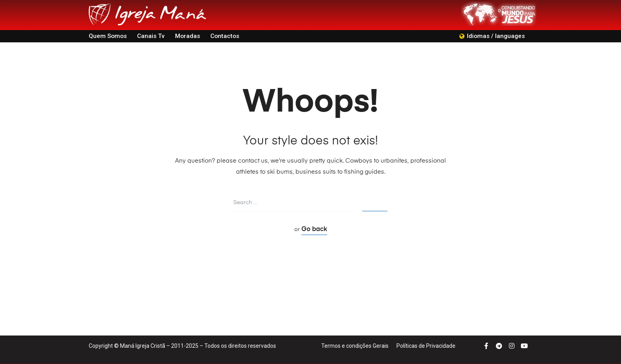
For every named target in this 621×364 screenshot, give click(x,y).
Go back (314, 229)
